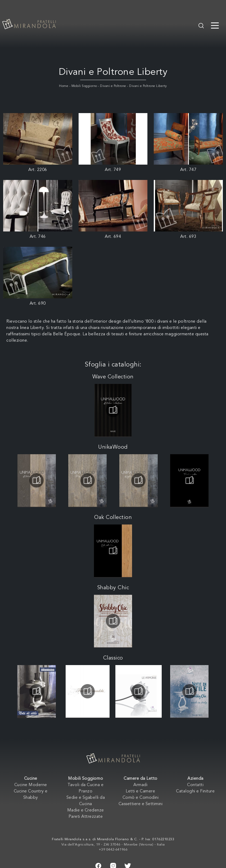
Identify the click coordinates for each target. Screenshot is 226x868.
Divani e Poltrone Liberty (148, 86)
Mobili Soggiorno (84, 86)
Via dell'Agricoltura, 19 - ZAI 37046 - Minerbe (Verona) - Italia (113, 845)
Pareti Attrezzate (86, 817)
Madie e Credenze (86, 810)
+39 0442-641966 (113, 850)
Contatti (195, 785)
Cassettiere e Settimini (141, 804)
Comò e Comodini (141, 798)
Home (64, 86)
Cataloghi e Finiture (195, 791)
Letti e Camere (140, 791)
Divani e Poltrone (113, 86)
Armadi (140, 785)
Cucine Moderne (31, 785)
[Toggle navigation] (215, 25)
